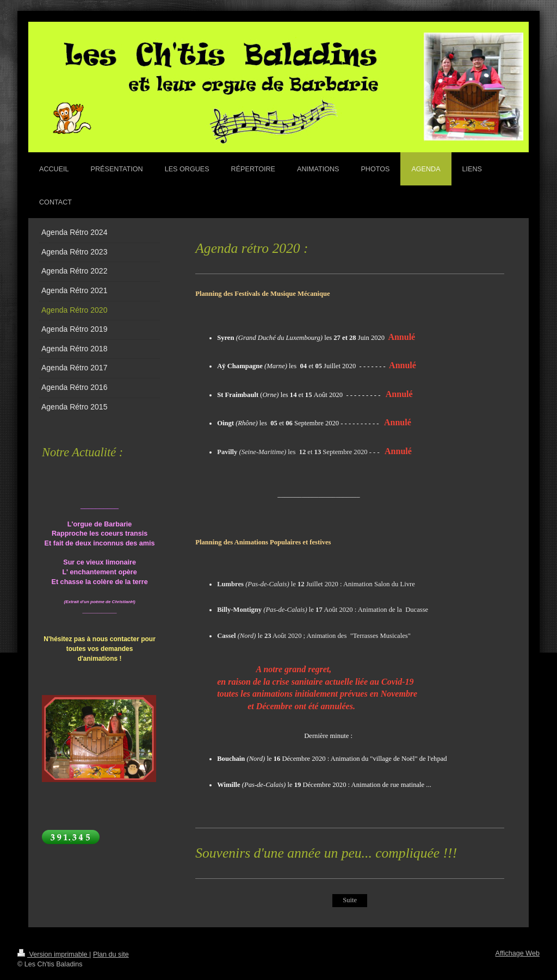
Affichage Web (518, 953)
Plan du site (111, 954)
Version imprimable (53, 954)
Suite (349, 900)
